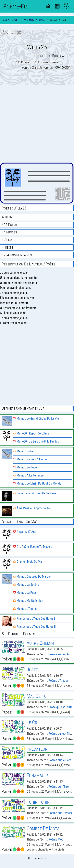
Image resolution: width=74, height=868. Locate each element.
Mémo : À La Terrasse (28, 475)
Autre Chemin (40, 643)
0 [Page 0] (29, 858)
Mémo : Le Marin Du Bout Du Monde (37, 483)
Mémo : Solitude (25, 467)
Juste (32, 670)
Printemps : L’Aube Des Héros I (34, 619)
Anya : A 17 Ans (25, 532)
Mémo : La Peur (25, 593)
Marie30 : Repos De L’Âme (31, 433)
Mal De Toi (37, 696)
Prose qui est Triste (60, 707)
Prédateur (37, 749)
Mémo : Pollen (24, 451)
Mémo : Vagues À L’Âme (30, 459)
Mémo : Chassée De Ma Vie (32, 577)
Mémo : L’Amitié (25, 609)
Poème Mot (55, 839)
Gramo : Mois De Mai (28, 562)
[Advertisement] (37, 124)
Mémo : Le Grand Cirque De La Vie (36, 418)
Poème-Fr (15, 6)
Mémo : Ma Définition (28, 601)
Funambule (37, 775)
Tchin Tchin (38, 802)
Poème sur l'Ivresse (61, 813)
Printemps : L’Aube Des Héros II (34, 627)
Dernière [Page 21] (38, 858)
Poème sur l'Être (58, 787)
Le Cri (32, 722)
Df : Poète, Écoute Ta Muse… (32, 547)
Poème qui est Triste (61, 734)
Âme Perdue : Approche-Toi (32, 508)
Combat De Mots (43, 828)
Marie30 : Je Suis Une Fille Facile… (36, 441)
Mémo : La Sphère (26, 585)
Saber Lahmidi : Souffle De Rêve (35, 493)
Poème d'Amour (58, 681)
